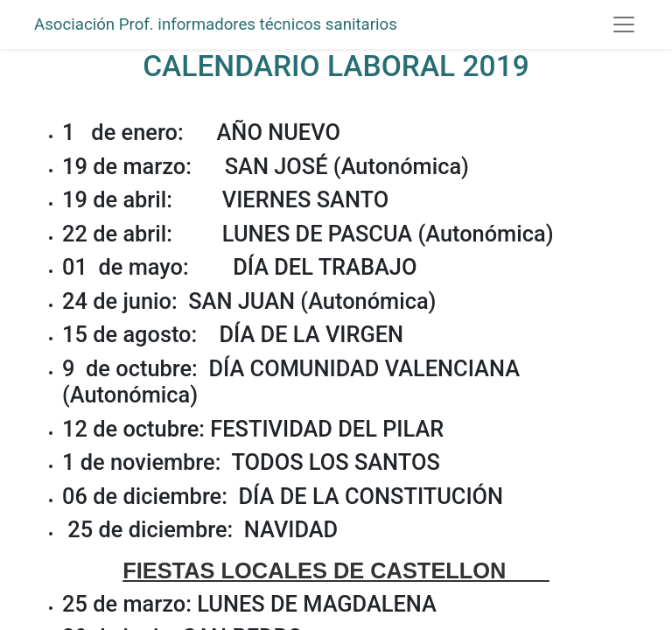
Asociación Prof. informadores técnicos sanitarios (216, 24)
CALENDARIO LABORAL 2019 (336, 66)
